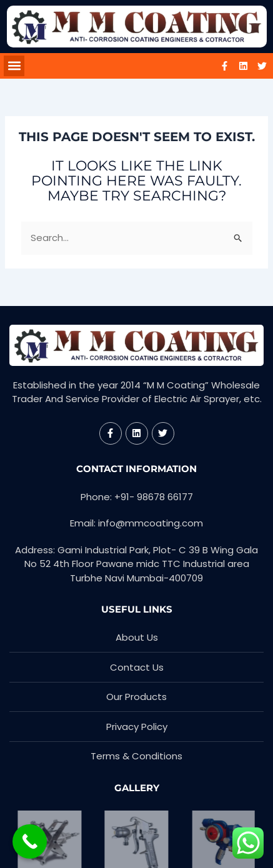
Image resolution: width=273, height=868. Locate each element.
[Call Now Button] (30, 841)
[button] (14, 66)
